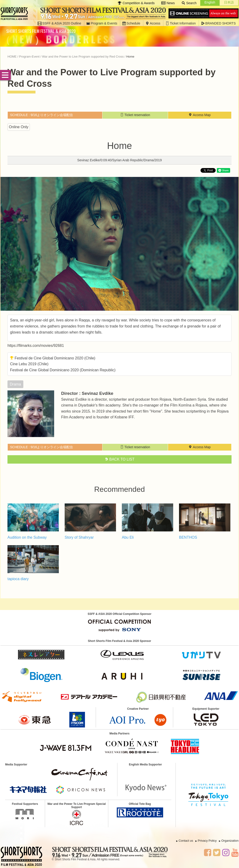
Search (189, 3)
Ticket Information (181, 23)
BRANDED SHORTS (218, 23)
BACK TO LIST (119, 459)
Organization (230, 841)
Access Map (200, 115)
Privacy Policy (207, 841)
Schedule (131, 23)
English (210, 2)
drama (15, 384)
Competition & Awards (136, 3)
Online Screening (204, 14)
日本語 (229, 2)
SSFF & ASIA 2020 (16, 14)
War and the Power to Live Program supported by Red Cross (83, 57)
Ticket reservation (135, 115)
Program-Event (29, 57)
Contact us (186, 841)
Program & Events (102, 23)
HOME (12, 57)
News (168, 3)
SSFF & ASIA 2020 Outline (59, 23)
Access (153, 23)
